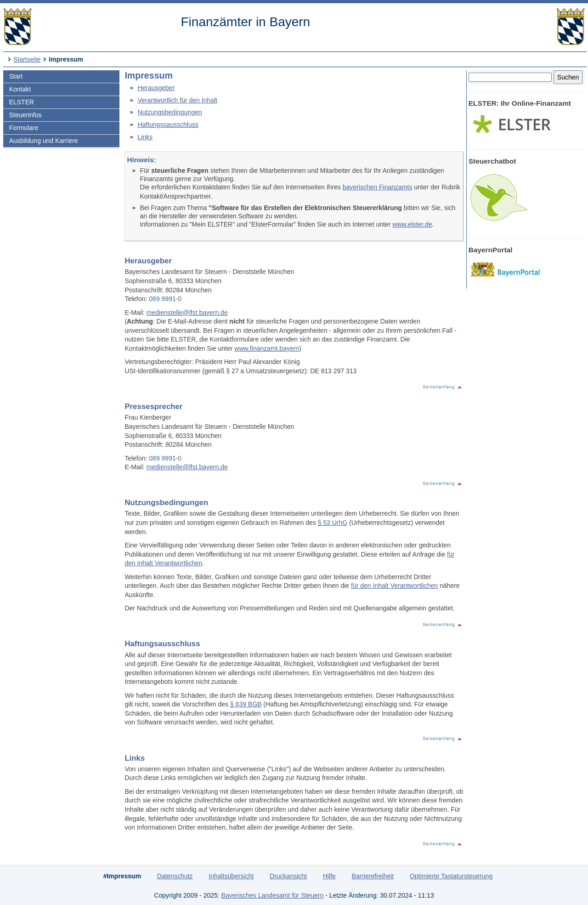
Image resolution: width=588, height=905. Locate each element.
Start (16, 76)
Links (145, 137)
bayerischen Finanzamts (378, 187)
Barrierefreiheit (373, 876)
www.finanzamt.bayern (267, 348)
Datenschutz (175, 876)
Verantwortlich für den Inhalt (177, 100)
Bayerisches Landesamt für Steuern (273, 895)
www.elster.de (412, 224)
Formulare (24, 128)
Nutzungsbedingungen (170, 112)
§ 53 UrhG (333, 523)
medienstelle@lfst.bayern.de (187, 313)
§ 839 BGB (246, 704)
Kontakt (20, 89)
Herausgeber (156, 88)
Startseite (27, 59)
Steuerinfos (25, 115)
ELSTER (22, 102)
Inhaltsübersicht (231, 876)
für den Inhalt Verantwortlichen (394, 586)
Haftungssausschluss (168, 125)
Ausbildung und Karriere (44, 141)
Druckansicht (288, 876)
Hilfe (329, 876)
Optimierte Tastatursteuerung (451, 876)
